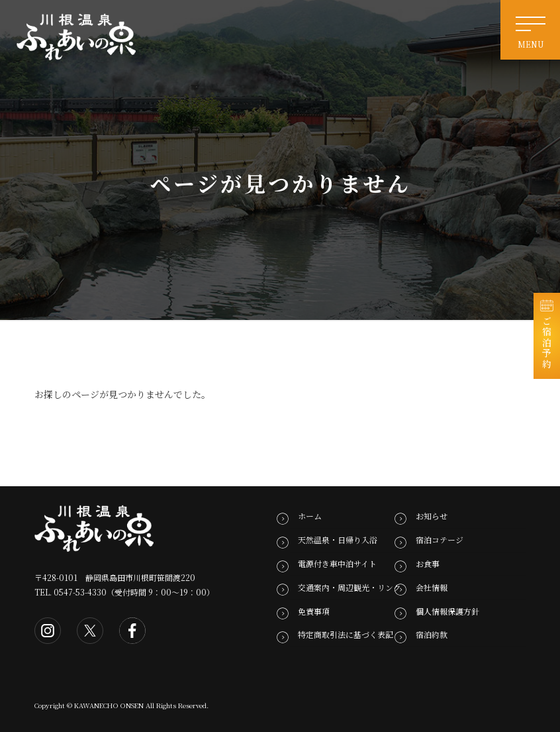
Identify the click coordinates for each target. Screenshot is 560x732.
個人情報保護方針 (447, 611)
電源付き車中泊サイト (337, 563)
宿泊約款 (432, 634)
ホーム (310, 516)
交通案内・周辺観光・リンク (350, 587)
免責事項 (314, 611)
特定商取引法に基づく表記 (346, 634)
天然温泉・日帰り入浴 (338, 540)
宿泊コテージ (440, 540)
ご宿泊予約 (547, 343)
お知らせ (432, 516)
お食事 (428, 563)
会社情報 (432, 587)
